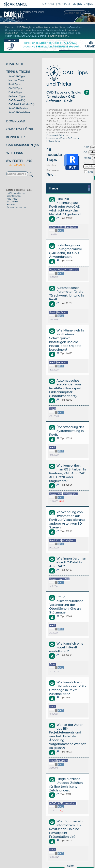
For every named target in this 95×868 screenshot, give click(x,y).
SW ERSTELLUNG (19, 161)
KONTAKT (64, 4)
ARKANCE (49, 4)
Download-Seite (55, 135)
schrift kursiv (14, 196)
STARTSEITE (15, 64)
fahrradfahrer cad (17, 207)
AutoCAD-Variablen (19, 112)
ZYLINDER (12, 202)
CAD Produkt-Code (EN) (21, 104)
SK (80, 4)
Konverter (26, 33)
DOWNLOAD (16, 121)
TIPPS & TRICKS (18, 72)
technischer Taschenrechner (48, 30)
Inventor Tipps (59, 33)
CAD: (87, 147)
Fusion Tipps (12, 36)
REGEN (11, 204)
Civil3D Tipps (15, 88)
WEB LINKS (15, 153)
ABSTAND (12, 199)
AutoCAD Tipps (41, 33)
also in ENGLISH (18, 165)
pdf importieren (16, 193)
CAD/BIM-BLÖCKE (20, 129)
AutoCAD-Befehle (18, 108)
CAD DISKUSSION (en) (23, 145)
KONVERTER (15, 137)
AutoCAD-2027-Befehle (33, 36)
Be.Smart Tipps (17, 96)
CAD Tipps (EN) (17, 100)
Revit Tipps (74, 33)
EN (86, 4)
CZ (74, 4)
